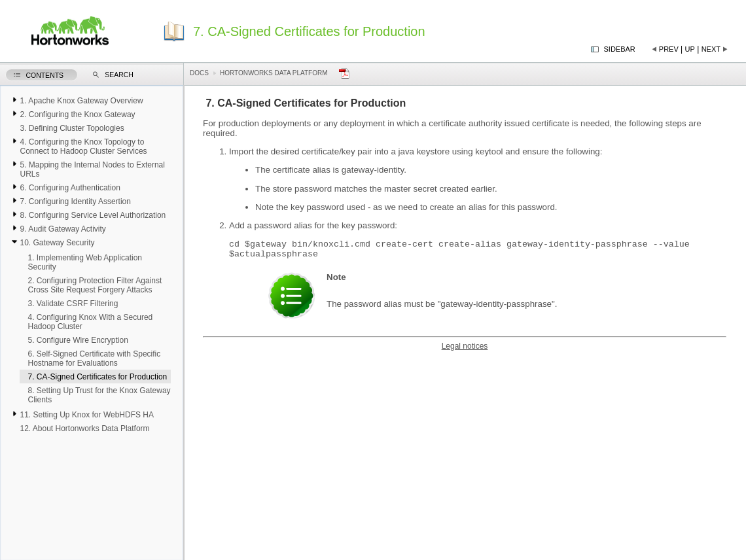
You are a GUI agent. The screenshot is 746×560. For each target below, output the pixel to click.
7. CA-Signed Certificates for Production (97, 377)
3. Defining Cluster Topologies (72, 128)
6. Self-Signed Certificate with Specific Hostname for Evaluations (94, 359)
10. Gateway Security (57, 243)
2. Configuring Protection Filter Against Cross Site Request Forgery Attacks (95, 285)
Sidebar (620, 49)
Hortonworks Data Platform (274, 73)
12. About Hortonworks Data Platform (84, 429)
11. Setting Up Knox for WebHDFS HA (87, 415)
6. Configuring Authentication (70, 188)
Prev (669, 49)
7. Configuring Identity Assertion (75, 201)
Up (690, 49)
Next (711, 49)
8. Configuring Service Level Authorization (93, 215)
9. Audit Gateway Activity (62, 229)
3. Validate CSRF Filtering (73, 304)
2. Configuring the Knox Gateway (77, 114)
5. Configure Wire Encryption (78, 340)
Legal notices (465, 350)
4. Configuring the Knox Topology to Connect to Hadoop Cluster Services (83, 147)
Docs (199, 73)
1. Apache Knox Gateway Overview (81, 101)
